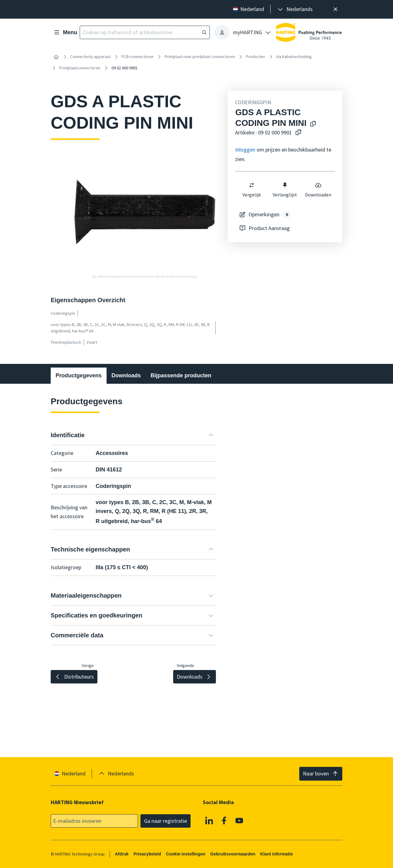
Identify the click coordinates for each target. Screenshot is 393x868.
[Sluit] (335, 9)
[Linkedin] (209, 820)
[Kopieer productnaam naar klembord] (312, 124)
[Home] (56, 57)
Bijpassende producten (181, 375)
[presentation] (295, 9)
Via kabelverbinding (294, 57)
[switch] (252, 185)
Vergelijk (252, 190)
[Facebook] (224, 820)
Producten (255, 57)
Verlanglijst (285, 190)
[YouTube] (239, 820)
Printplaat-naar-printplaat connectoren (200, 57)
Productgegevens (79, 375)
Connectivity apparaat (90, 57)
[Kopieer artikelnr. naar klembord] (297, 133)
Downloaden (318, 190)
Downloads (126, 375)
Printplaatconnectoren (80, 68)
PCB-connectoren (138, 57)
